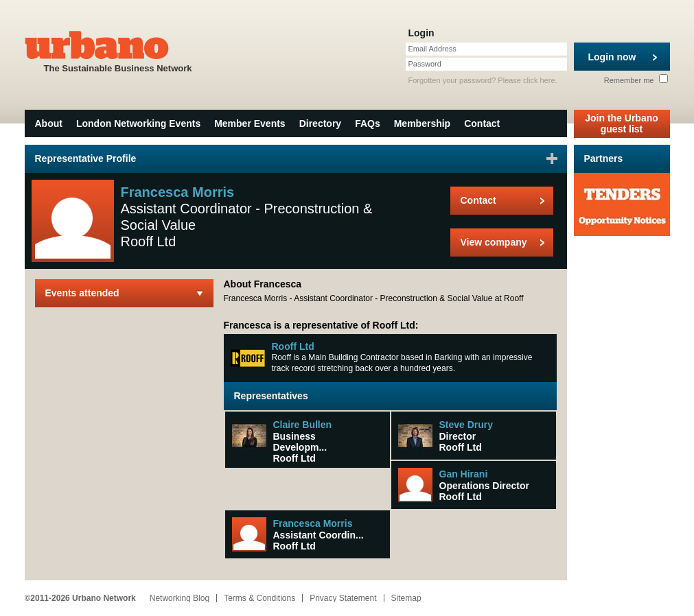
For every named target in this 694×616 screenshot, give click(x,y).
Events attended (82, 293)
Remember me (636, 80)
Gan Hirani (464, 474)
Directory (320, 123)
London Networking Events (138, 123)
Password (425, 64)
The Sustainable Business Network (118, 50)
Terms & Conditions (259, 598)
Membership (422, 123)
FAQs (368, 123)
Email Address (432, 49)
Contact (482, 123)
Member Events (250, 123)
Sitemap (406, 598)
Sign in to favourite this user (552, 158)
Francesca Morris (313, 523)
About (49, 123)
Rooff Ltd (293, 346)
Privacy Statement (343, 598)
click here (539, 80)
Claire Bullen (303, 425)
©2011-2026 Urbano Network (80, 598)
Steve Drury (466, 425)
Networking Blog (180, 598)
